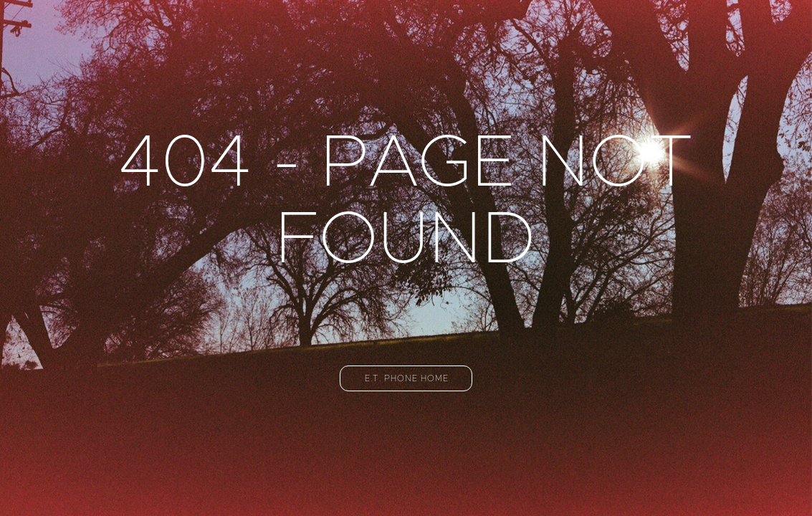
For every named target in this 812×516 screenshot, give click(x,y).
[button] (406, 378)
